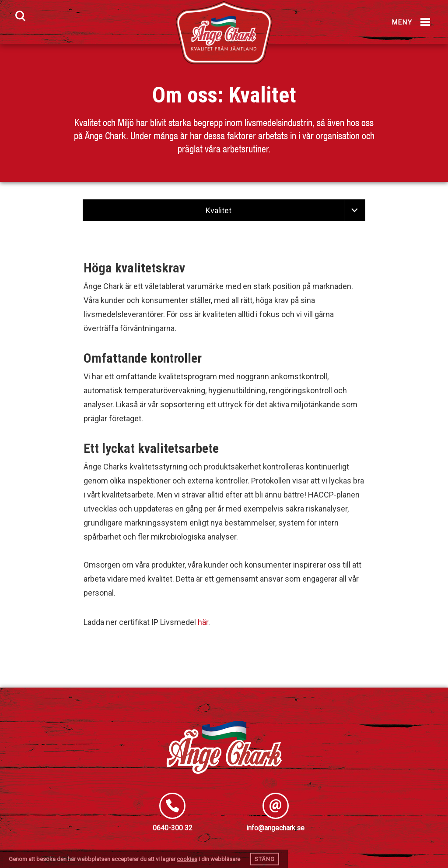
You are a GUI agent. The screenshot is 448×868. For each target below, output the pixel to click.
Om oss (185, 95)
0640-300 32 (173, 828)
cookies (187, 859)
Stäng (265, 859)
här (203, 622)
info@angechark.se (275, 828)
